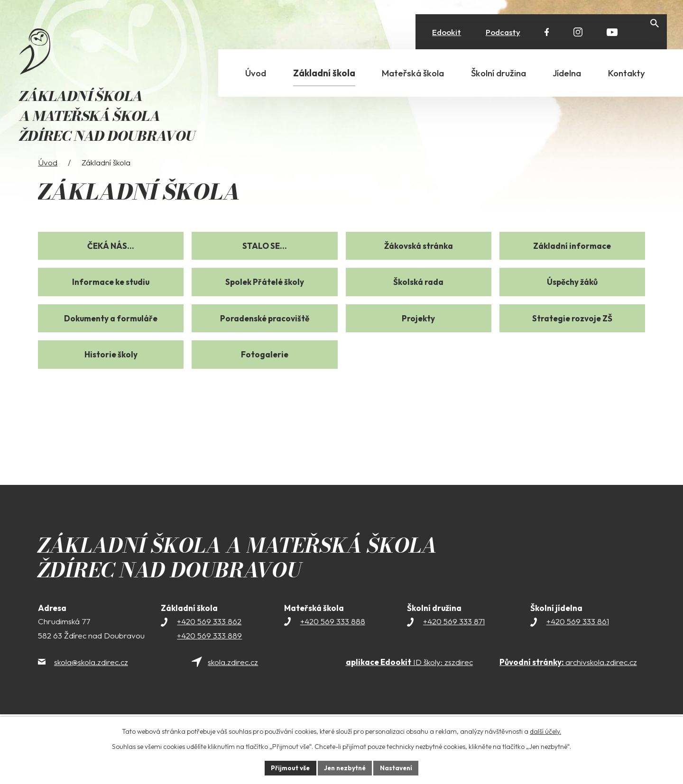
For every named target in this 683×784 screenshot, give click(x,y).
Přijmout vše (288, 767)
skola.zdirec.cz (233, 680)
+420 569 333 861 (578, 640)
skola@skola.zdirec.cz (91, 680)
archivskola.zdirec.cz (568, 680)
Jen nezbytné (345, 767)
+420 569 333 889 (209, 654)
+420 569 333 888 (333, 640)
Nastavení (399, 767)
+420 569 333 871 (454, 640)
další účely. (545, 730)
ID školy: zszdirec (409, 680)
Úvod (48, 181)
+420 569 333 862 (209, 640)
